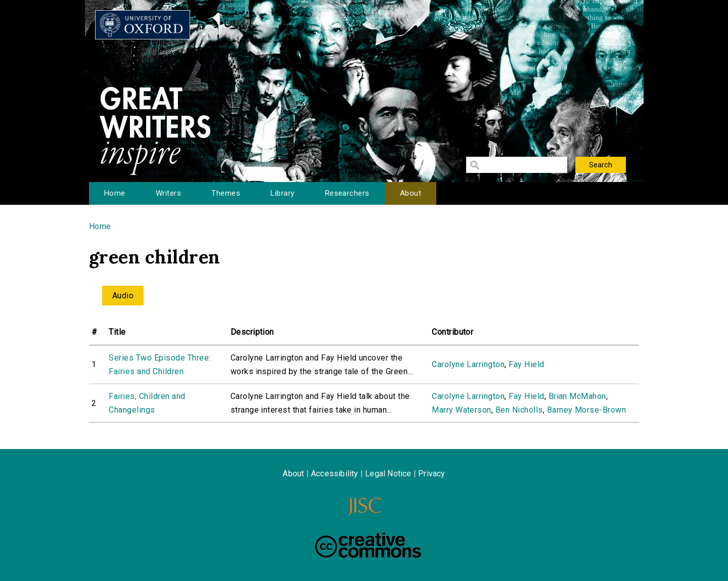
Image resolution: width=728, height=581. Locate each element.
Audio (123, 296)
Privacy (431, 474)
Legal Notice (388, 474)
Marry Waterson (462, 410)
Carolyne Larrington (468, 364)
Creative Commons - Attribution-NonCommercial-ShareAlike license (368, 545)
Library (282, 193)
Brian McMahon (577, 396)
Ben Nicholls (519, 410)
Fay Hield (526, 364)
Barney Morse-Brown (587, 410)
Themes (226, 193)
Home (115, 193)
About (411, 193)
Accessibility (335, 474)
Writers (168, 193)
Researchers (347, 193)
